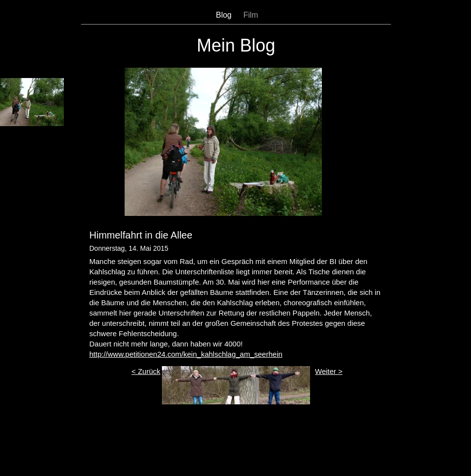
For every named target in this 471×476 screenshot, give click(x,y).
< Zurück (146, 371)
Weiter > (329, 371)
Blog (224, 15)
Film (251, 15)
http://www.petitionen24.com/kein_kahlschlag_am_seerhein (186, 354)
